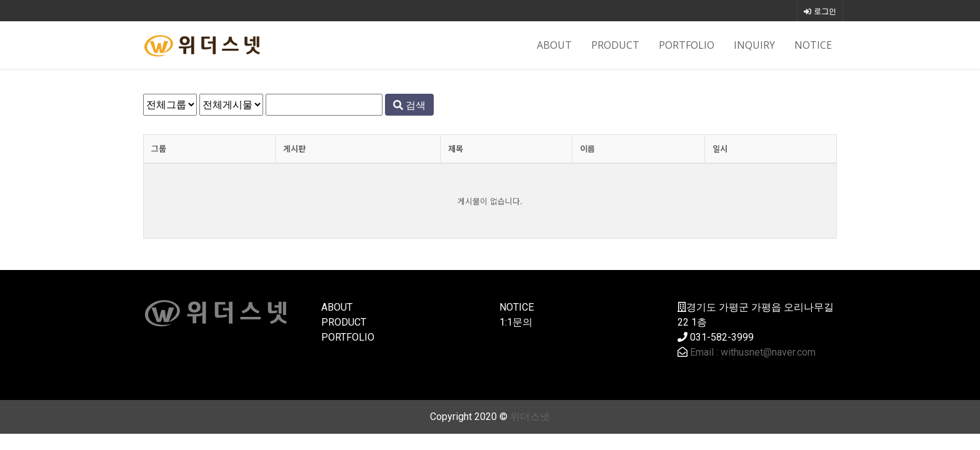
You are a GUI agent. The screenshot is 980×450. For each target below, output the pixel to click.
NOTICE (813, 45)
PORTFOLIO (687, 45)
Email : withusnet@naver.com (753, 352)
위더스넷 (530, 417)
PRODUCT (615, 45)
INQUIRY (754, 45)
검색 (409, 105)
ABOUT (554, 45)
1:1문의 (516, 322)
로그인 (820, 11)
